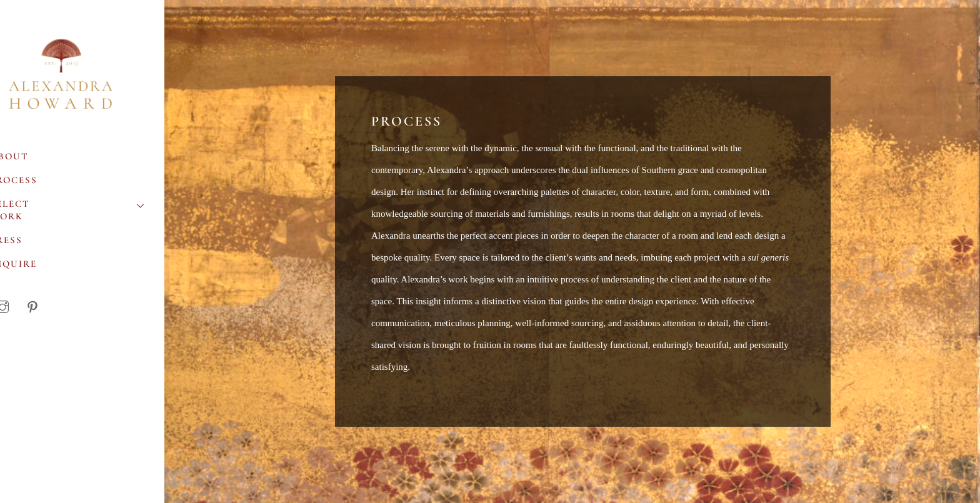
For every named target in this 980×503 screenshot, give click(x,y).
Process (37, 183)
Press (29, 243)
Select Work (94, 211)
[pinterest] (56, 308)
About (32, 159)
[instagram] (26, 308)
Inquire (37, 267)
